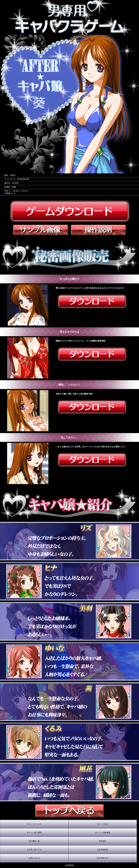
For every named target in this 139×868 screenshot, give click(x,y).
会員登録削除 (103, 850)
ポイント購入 (103, 824)
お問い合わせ (34, 858)
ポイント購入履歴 (34, 833)
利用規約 (103, 841)
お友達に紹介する (34, 850)
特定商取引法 (103, 858)
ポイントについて (34, 824)
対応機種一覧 (34, 841)
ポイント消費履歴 (103, 833)
